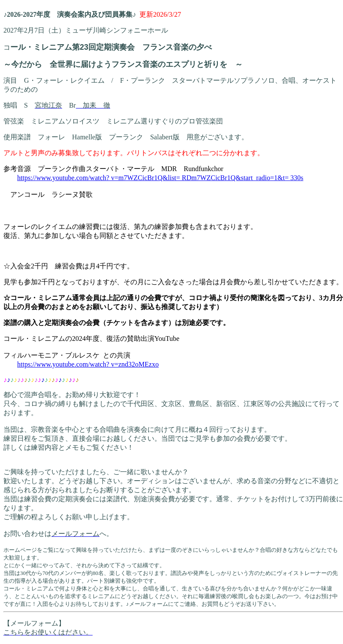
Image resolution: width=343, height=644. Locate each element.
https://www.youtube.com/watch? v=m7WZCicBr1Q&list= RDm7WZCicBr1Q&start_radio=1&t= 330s (160, 178)
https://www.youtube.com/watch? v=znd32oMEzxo (88, 364)
